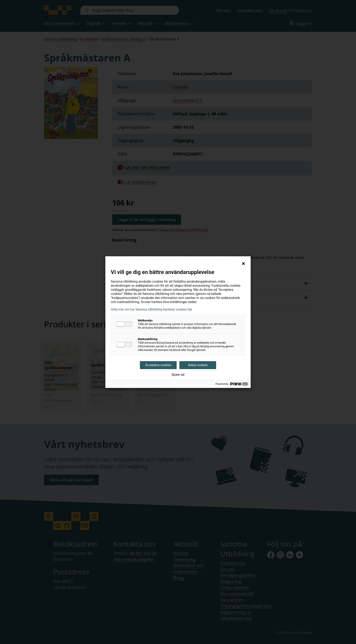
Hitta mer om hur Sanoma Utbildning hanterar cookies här (151, 309)
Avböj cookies (198, 365)
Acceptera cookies (158, 365)
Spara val (178, 375)
